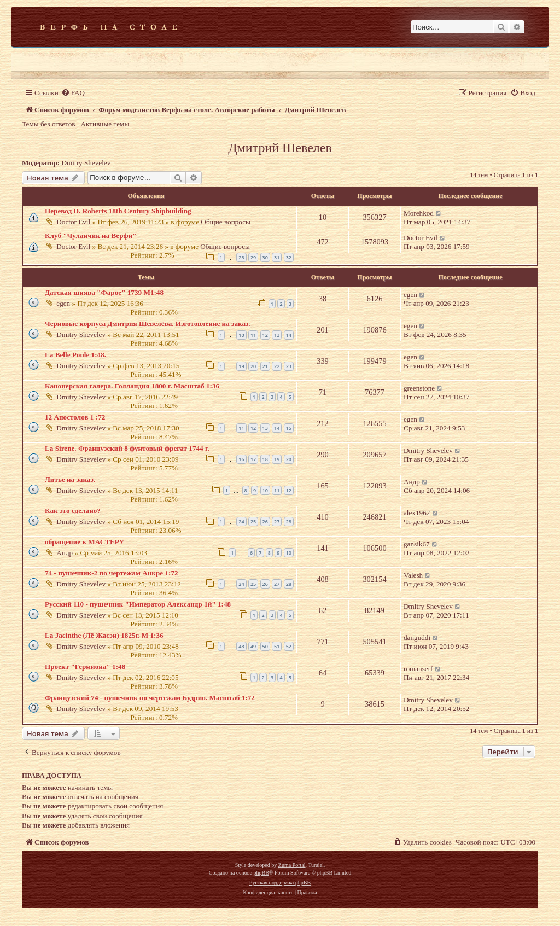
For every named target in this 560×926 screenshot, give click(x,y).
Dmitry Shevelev (86, 163)
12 (265, 335)
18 (265, 459)
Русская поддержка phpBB (280, 883)
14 (289, 335)
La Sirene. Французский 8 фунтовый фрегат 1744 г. (127, 448)
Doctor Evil (73, 222)
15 (289, 428)
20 (253, 366)
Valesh (413, 575)
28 (241, 257)
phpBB (261, 873)
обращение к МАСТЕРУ (84, 542)
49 (253, 646)
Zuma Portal (292, 865)
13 (277, 335)
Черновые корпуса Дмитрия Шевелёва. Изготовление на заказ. (148, 324)
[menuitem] (73, 93)
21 (265, 366)
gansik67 (417, 544)
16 (241, 459)
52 (289, 646)
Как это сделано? (73, 511)
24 (241, 522)
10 (241, 335)
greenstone (419, 388)
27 (277, 522)
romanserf (418, 669)
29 (253, 257)
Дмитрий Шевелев (280, 148)
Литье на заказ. (70, 479)
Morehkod (419, 213)
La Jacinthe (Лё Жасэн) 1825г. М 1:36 (104, 635)
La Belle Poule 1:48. (75, 355)
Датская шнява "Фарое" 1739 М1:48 (104, 292)
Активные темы (105, 124)
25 (253, 522)
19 (241, 366)
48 (241, 646)
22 (277, 366)
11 (253, 335)
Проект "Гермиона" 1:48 (85, 666)
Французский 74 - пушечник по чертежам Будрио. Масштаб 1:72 (150, 698)
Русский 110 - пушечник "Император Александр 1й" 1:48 (138, 604)
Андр (412, 482)
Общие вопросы (226, 222)
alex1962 (417, 513)
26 (265, 522)
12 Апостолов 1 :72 (75, 417)
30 (265, 257)
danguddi (417, 637)
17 (253, 459)
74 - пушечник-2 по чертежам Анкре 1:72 (112, 573)
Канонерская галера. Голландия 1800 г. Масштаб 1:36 (132, 386)
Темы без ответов (49, 124)
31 (277, 257)
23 (289, 366)
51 (277, 646)
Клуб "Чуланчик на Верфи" (91, 235)
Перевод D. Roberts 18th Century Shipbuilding (118, 211)
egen (63, 303)
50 (265, 646)
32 (289, 257)
